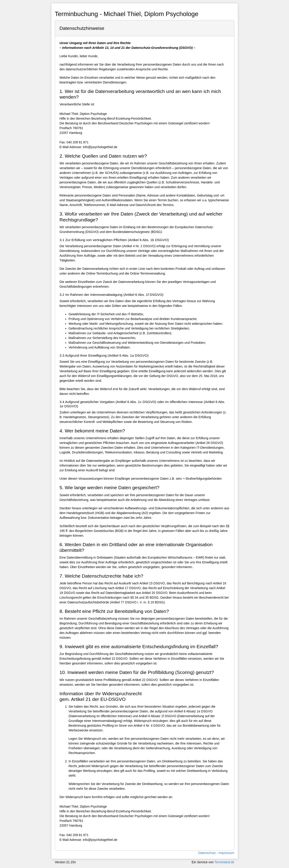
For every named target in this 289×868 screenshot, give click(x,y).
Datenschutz (207, 853)
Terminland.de (224, 862)
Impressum (226, 853)
